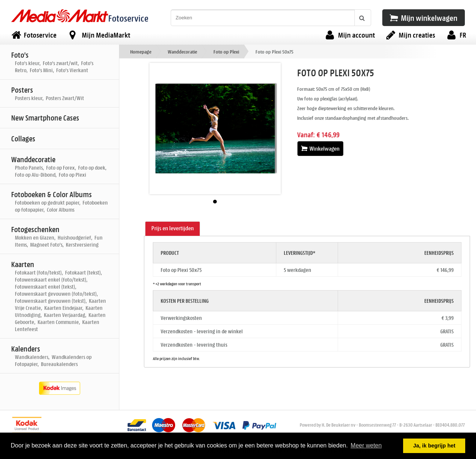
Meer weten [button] (366, 445)
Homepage (141, 52)
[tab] (173, 229)
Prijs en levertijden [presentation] (173, 228)
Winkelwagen (320, 149)
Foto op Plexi (226, 52)
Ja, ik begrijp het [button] (434, 446)
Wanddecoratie (182, 52)
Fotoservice (128, 18)
